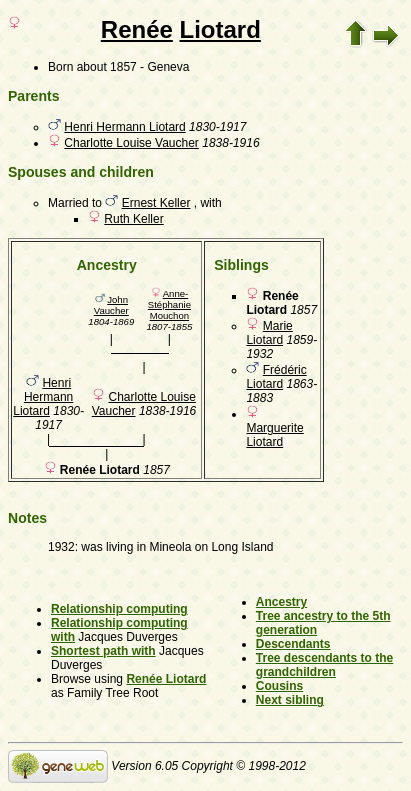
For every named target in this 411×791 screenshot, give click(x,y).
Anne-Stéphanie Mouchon (169, 304)
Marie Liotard (269, 333)
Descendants (293, 644)
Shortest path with (103, 651)
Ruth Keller (133, 219)
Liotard (220, 29)
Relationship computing (119, 609)
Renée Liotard (166, 679)
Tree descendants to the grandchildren (324, 665)
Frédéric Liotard (276, 377)
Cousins (279, 686)
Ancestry (281, 602)
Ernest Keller (156, 203)
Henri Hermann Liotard (124, 127)
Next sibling (290, 700)
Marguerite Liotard (274, 435)
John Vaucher (111, 305)
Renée (137, 29)
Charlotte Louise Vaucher (131, 143)
